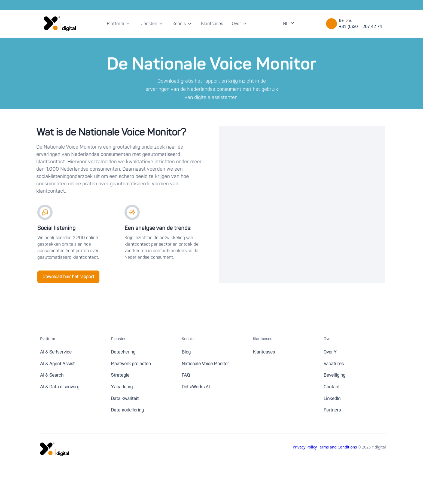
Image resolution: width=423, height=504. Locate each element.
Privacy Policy (305, 447)
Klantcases (212, 24)
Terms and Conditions (338, 447)
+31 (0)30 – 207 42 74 (361, 27)
